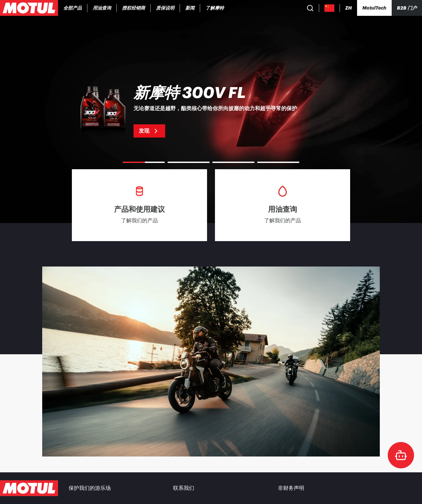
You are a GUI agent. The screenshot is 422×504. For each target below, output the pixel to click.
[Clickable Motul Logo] (29, 8)
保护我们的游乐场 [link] (90, 488)
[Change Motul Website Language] (348, 8)
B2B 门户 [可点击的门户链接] (407, 8)
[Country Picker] (330, 8)
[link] (134, 8)
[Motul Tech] (374, 8)
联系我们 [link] (184, 488)
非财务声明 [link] (291, 488)
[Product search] (310, 8)
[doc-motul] (401, 455)
